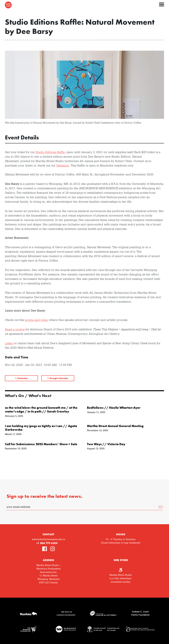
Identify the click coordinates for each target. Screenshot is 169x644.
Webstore (63, 166)
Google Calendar (58, 378)
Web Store (121, 560)
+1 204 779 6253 (47, 543)
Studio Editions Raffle (50, 152)
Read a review (15, 329)
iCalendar (22, 378)
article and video (37, 320)
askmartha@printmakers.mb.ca (48, 539)
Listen (9, 343)
